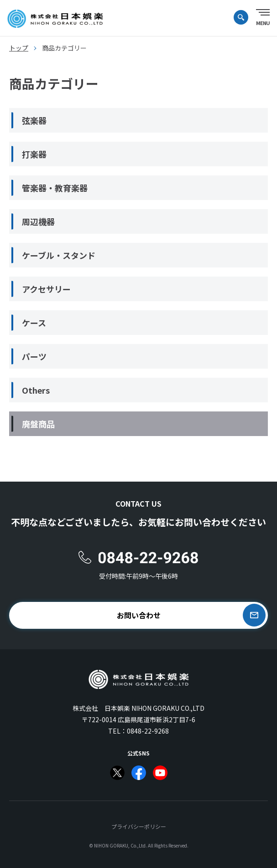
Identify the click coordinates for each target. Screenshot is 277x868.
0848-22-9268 (148, 731)
